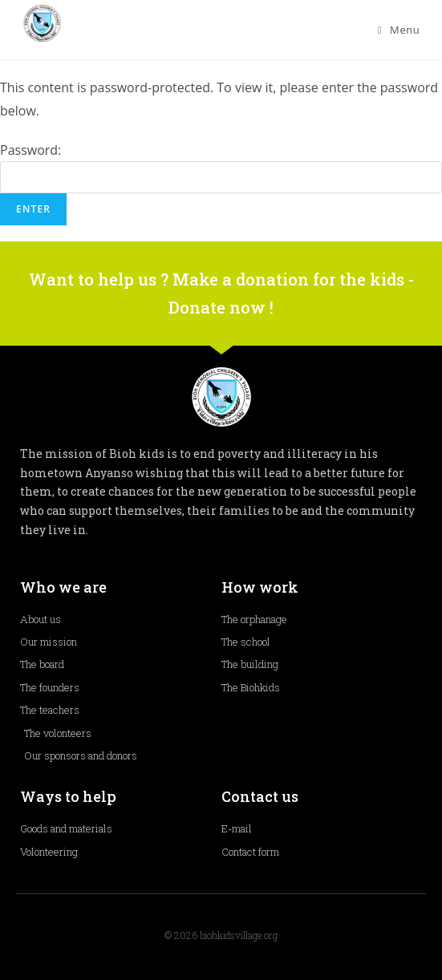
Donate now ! (221, 307)
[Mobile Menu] (399, 30)
